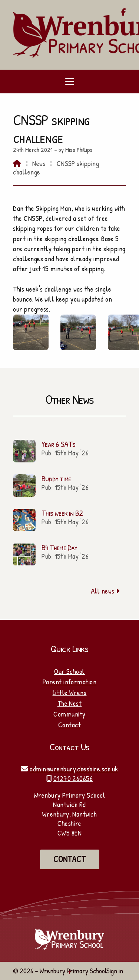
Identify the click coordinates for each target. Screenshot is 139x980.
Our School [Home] (69, 671)
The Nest (70, 703)
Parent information (70, 682)
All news (105, 591)
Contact (69, 725)
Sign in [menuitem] (115, 971)
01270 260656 (73, 778)
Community (69, 714)
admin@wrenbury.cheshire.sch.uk (74, 769)
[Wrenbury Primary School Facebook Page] (124, 13)
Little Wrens (70, 692)
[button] (69, 82)
